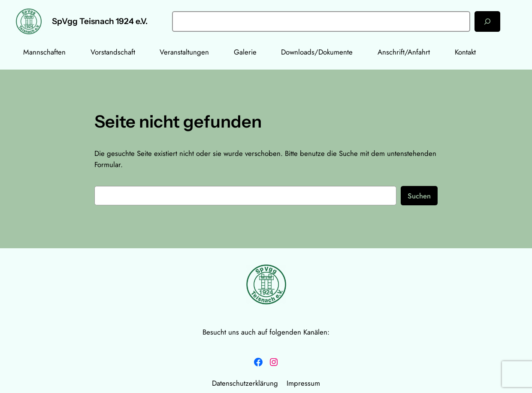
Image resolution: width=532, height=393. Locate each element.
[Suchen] (487, 21)
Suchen (419, 196)
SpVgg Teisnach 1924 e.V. (100, 21)
